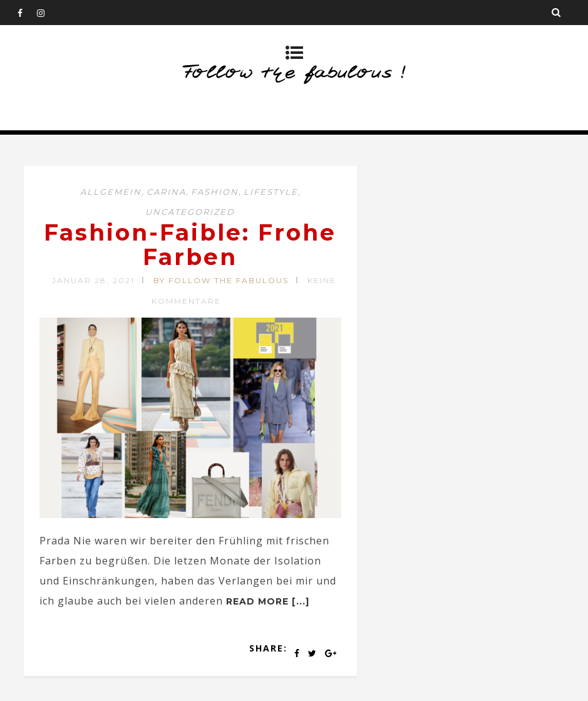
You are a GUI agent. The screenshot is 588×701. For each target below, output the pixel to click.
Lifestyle (271, 192)
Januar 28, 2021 (93, 280)
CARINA (166, 192)
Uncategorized (190, 212)
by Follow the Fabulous (221, 280)
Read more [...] (268, 601)
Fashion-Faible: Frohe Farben (190, 245)
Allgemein (111, 192)
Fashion (215, 192)
